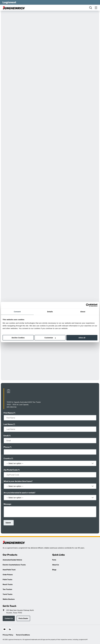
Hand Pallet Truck (9, 570)
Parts (54, 560)
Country (7, 458)
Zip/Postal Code (10, 470)
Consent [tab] (17, 312)
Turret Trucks (7, 594)
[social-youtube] (4, 629)
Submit (8, 523)
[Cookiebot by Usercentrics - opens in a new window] (88, 305)
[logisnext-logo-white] (9, 2)
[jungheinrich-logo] (14, 8)
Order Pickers (8, 575)
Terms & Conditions (23, 635)
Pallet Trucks (7, 579)
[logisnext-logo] (14, 542)
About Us (56, 565)
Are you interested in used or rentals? (19, 493)
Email (6, 436)
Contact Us (9, 618)
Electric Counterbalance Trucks (14, 565)
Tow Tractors (7, 589)
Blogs (54, 570)
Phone (6, 447)
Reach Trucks (8, 584)
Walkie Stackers (9, 599)
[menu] (96, 8)
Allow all (82, 338)
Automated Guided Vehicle (12, 560)
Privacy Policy (8, 635)
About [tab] (83, 312)
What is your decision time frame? (18, 481)
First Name (8, 413)
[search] (91, 8)
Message (7, 504)
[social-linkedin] (10, 629)
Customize (50, 338)
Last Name (8, 424)
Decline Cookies (18, 338)
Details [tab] (50, 312)
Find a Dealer (23, 618)
